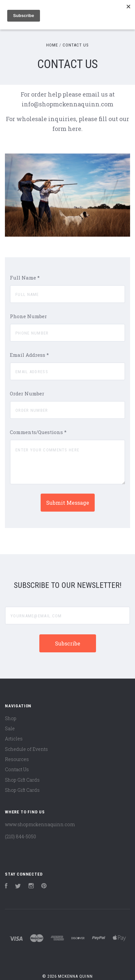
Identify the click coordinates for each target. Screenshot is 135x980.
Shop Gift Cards (22, 780)
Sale (10, 728)
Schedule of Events (26, 749)
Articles (14, 739)
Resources (17, 759)
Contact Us (17, 769)
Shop (11, 718)
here (75, 129)
